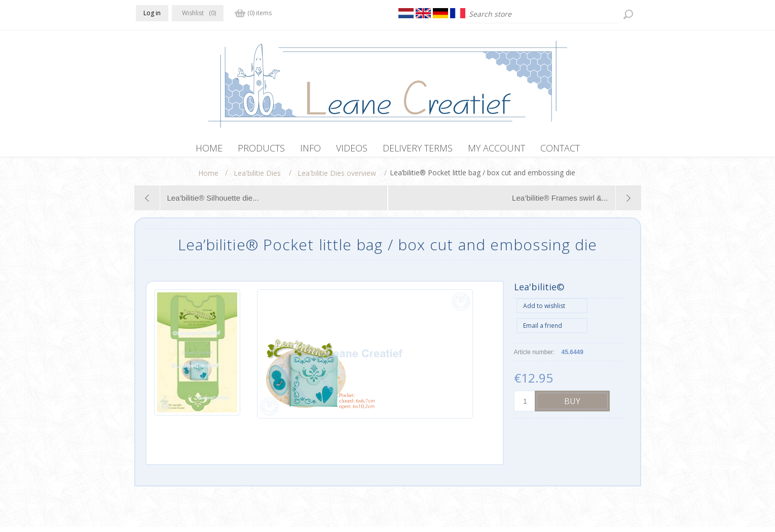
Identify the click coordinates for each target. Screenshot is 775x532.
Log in (152, 13)
